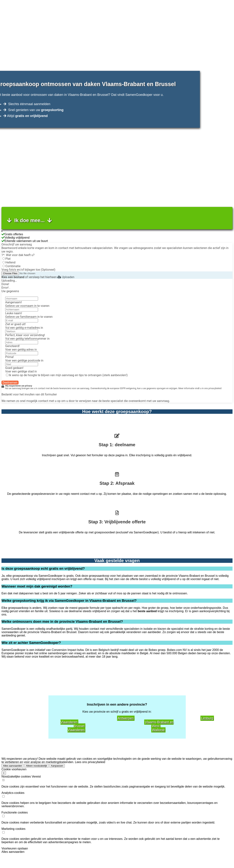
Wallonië (158, 730)
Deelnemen (10, 383)
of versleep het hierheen (29, 277)
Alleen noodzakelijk (36, 766)
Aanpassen (57, 766)
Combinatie (13, 266)
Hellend (10, 262)
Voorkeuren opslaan (15, 848)
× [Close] (4, 773)
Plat (8, 259)
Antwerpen (126, 718)
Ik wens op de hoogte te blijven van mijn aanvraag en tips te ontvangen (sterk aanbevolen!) (68, 375)
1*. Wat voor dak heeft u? (18, 255)
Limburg (207, 718)
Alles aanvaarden (13, 766)
